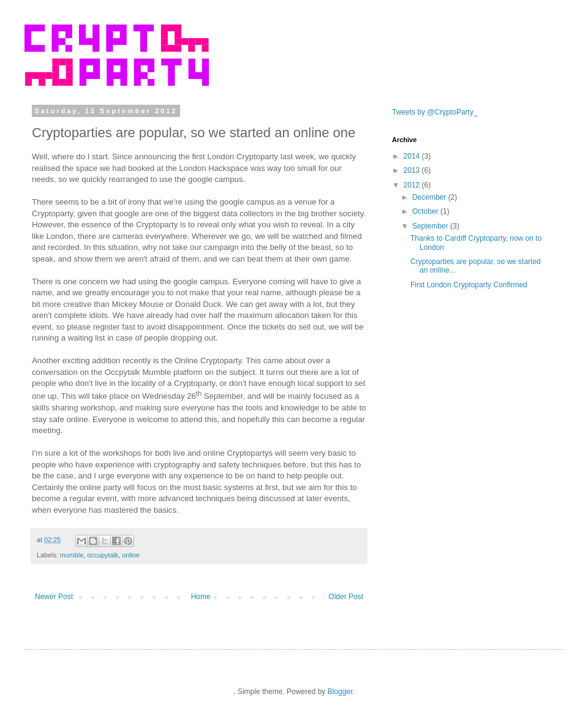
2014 (413, 156)
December (430, 197)
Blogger (340, 692)
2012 (413, 185)
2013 (413, 170)
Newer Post (54, 597)
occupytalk (103, 555)
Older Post (346, 597)
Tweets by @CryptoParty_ (435, 112)
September (431, 226)
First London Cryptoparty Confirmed (469, 285)
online (131, 555)
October (426, 211)
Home (201, 597)
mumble (72, 555)
